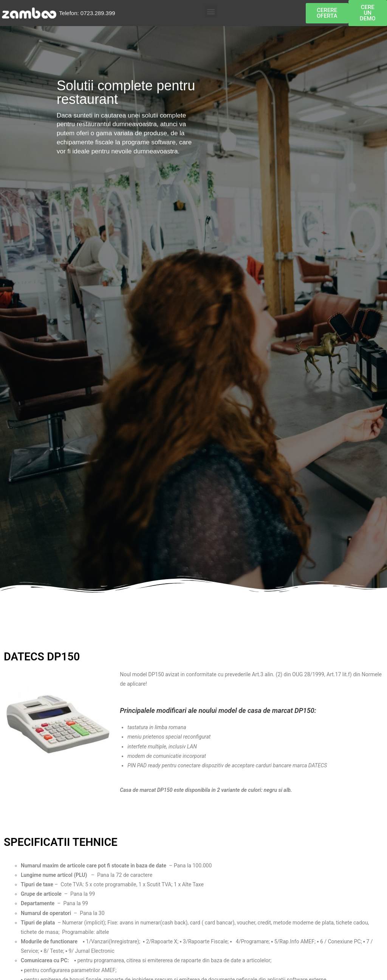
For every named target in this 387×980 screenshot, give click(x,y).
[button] (211, 11)
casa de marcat (270, 710)
